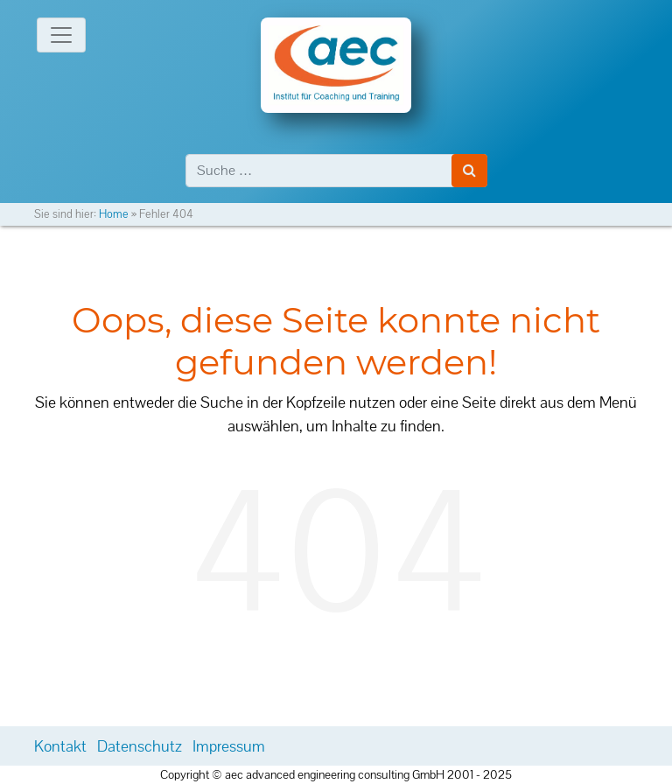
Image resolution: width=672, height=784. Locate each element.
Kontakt (60, 746)
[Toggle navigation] (61, 35)
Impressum (229, 746)
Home (114, 214)
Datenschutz (140, 746)
